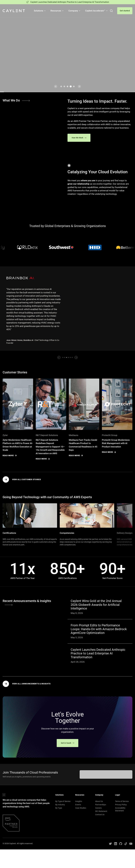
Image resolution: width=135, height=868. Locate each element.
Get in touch (68, 743)
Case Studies (81, 808)
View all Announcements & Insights (27, 684)
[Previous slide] (56, 86)
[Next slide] (79, 86)
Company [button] (75, 11)
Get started (125, 11)
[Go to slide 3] (68, 86)
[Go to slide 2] (64, 86)
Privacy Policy (121, 805)
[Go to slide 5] (74, 86)
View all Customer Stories (22, 479)
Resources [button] (57, 11)
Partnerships (101, 805)
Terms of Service (122, 801)
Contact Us (100, 815)
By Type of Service (63, 801)
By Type (59, 808)
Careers (98, 808)
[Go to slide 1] (61, 86)
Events (78, 805)
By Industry (60, 805)
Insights (79, 801)
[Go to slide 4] (71, 86)
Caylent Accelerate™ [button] (97, 11)
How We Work (79, 138)
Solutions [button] (40, 11)
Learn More (12, 69)
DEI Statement (101, 811)
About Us (99, 801)
